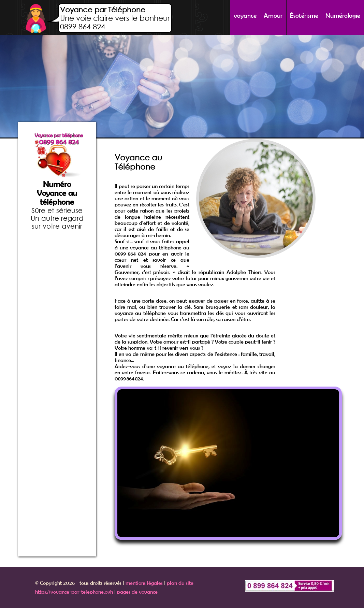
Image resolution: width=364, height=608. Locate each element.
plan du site (180, 583)
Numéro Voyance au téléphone (57, 193)
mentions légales (144, 583)
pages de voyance (137, 592)
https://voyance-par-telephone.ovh (74, 592)
